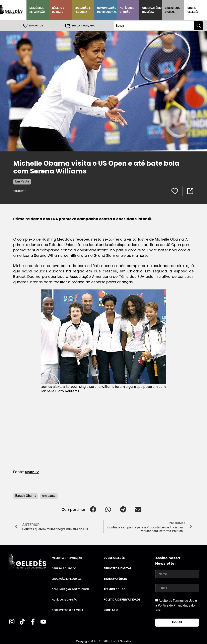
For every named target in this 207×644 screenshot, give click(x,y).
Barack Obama (26, 496)
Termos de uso (115, 589)
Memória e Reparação (37, 10)
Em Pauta (22, 181)
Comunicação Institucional (107, 10)
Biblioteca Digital (172, 10)
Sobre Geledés (193, 10)
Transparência (115, 579)
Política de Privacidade (122, 600)
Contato (111, 610)
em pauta (49, 496)
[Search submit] (199, 26)
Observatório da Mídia (152, 10)
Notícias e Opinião (127, 10)
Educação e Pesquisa (83, 10)
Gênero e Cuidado (58, 10)
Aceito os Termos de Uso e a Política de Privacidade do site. (176, 605)
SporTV (32, 472)
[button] (93, 509)
